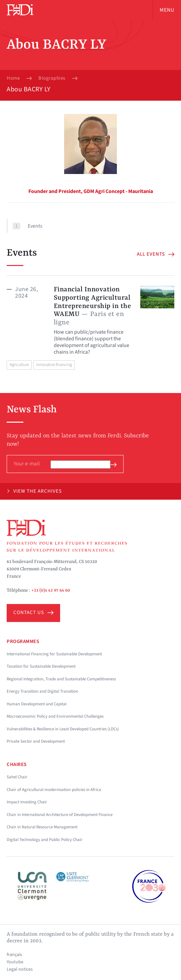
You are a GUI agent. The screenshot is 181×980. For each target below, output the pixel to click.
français (14, 955)
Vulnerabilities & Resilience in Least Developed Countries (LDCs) (63, 729)
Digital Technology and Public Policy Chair (45, 840)
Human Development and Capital (37, 704)
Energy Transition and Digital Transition (42, 691)
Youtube (15, 962)
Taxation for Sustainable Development (41, 666)
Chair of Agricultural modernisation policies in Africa (54, 790)
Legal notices (20, 969)
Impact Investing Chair (27, 802)
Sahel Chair (17, 777)
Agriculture (19, 365)
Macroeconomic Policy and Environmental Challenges (55, 716)
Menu (167, 10)
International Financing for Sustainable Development (54, 654)
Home (13, 78)
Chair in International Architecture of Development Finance (60, 815)
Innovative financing (54, 365)
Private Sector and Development (36, 741)
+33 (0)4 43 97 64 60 (51, 590)
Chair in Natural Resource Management (42, 827)
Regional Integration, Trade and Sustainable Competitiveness (61, 679)
